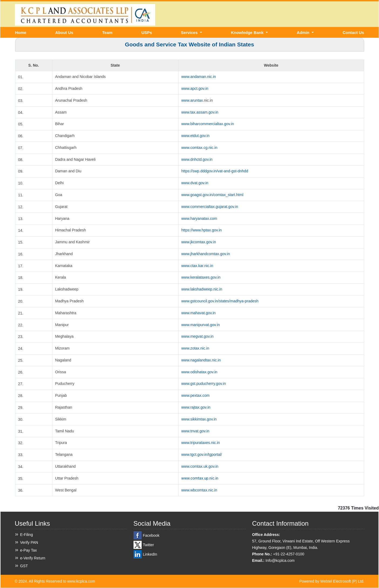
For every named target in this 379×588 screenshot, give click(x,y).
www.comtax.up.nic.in (200, 478)
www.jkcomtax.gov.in (199, 242)
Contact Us (353, 33)
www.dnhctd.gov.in (197, 159)
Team (107, 33)
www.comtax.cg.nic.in (199, 148)
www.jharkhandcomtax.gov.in (206, 254)
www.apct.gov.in (195, 88)
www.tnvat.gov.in (195, 431)
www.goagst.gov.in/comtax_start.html (212, 195)
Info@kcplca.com (280, 560)
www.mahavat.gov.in (198, 313)
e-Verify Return (33, 558)
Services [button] (190, 33)
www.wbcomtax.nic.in (199, 490)
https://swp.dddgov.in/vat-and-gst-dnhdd (215, 171)
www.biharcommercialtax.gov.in (208, 124)
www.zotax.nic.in (195, 348)
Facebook (151, 535)
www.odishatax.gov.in (199, 372)
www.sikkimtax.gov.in (199, 419)
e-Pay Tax (29, 550)
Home (21, 33)
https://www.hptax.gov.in (202, 230)
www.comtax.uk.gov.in (200, 466)
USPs (147, 33)
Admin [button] (304, 33)
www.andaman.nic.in (199, 77)
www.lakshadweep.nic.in (202, 289)
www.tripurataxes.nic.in (201, 443)
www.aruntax (192, 100)
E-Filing (27, 535)
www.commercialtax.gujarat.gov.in (210, 207)
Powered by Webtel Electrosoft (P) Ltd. (332, 581)
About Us (64, 33)
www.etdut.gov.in (195, 136)
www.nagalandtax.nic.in (201, 360)
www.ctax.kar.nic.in (197, 266)
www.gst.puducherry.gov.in (204, 384)
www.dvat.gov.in (195, 183)
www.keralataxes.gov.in (201, 277)
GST (24, 566)
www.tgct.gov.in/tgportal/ (202, 454)
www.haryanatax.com (199, 218)
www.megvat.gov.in (197, 336)
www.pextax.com (195, 395)
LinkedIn (150, 554)
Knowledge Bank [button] (248, 33)
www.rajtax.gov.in (196, 407)
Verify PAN (29, 542)
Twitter (148, 545)
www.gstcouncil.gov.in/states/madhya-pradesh (220, 301)
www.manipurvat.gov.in (201, 325)
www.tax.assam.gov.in (200, 112)
